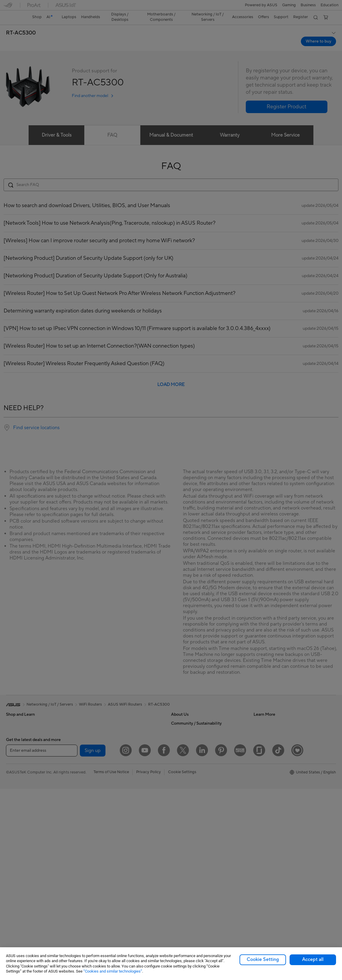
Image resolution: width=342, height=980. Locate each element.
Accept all (313, 959)
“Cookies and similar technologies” (113, 971)
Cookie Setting (263, 959)
